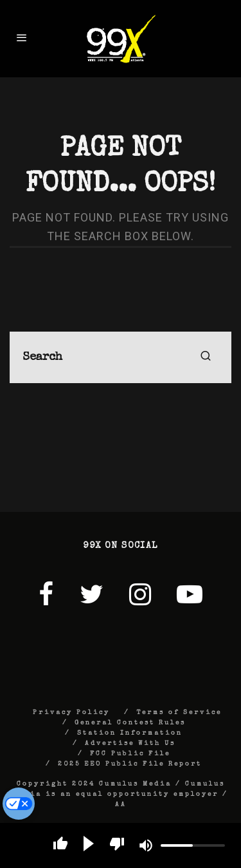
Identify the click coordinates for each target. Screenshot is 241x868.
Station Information (130, 733)
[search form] (121, 357)
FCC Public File (130, 754)
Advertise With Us (130, 744)
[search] (206, 357)
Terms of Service (179, 713)
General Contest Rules (130, 723)
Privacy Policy (71, 713)
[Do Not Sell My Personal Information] (19, 804)
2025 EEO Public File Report (130, 764)
